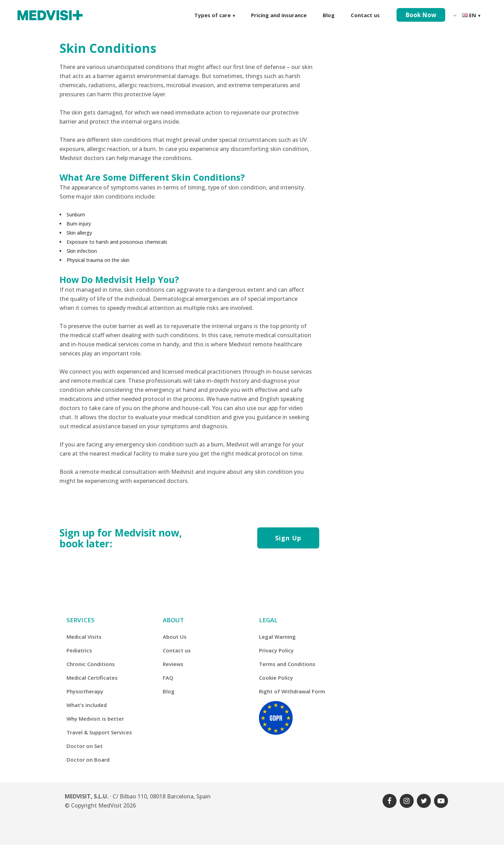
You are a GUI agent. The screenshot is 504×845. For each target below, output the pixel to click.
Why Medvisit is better (95, 719)
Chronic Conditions (91, 664)
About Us (175, 637)
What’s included (87, 705)
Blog (169, 691)
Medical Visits (84, 637)
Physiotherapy (85, 691)
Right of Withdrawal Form (292, 691)
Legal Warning (277, 637)
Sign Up (288, 538)
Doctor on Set (85, 746)
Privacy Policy (276, 650)
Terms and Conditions (287, 664)
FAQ (168, 678)
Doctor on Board (88, 760)
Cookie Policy (276, 678)
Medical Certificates (92, 678)
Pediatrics (79, 650)
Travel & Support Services (99, 732)
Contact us (177, 650)
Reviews (173, 664)
